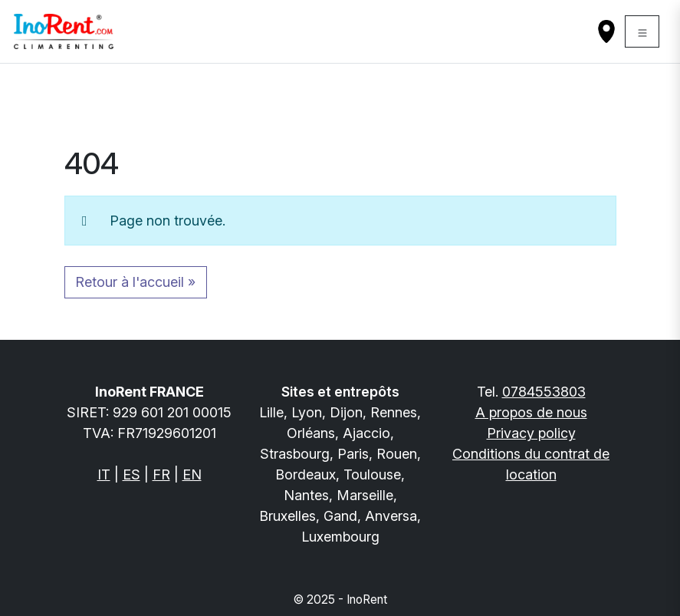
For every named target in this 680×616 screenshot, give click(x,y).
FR (161, 474)
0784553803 (544, 392)
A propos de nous (531, 412)
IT (104, 474)
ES (131, 474)
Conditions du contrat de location (531, 464)
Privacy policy (531, 433)
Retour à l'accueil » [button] (135, 282)
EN (192, 474)
